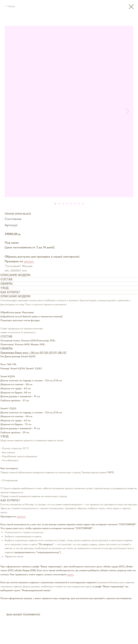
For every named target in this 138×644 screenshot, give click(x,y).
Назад (11, 6)
